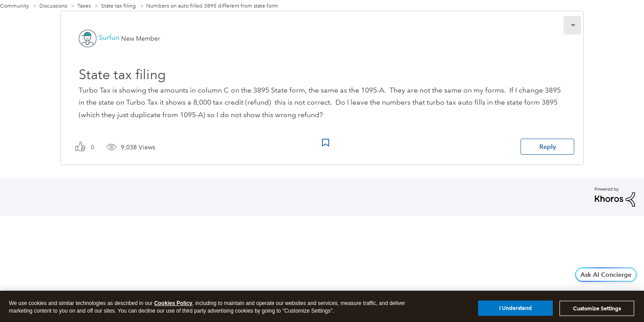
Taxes (84, 6)
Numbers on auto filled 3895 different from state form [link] (212, 6)
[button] (572, 25)
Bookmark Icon (326, 143)
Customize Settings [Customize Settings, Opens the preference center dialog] (597, 311)
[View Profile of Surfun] (109, 37)
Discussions (53, 6)
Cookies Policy (173, 306)
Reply (548, 147)
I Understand (515, 311)
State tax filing (119, 6)
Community (15, 6)
